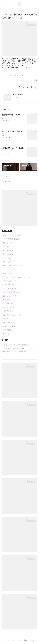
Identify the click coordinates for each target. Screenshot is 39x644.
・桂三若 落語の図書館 (10, 293)
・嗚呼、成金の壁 (8, 285)
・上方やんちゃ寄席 (9, 281)
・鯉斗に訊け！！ (8, 323)
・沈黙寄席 (6, 300)
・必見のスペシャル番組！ (12, 236)
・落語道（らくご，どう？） (12, 315)
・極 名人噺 (7, 262)
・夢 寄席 (6, 247)
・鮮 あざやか (7, 255)
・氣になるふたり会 (9, 296)
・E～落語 (5, 334)
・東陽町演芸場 (7, 331)
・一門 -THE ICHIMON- (10, 240)
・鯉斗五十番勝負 (8, 327)
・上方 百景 (7, 258)
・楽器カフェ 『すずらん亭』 (13, 266)
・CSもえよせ (7, 274)
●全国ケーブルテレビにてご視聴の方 (15, 345)
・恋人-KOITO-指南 (9, 289)
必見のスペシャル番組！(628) (16, 75)
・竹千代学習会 (7, 312)
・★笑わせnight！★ (9, 270)
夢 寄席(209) (5, 75)
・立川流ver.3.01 (8, 304)
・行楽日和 (6, 319)
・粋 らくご (7, 243)
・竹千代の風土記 (8, 308)
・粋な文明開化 (7, 251)
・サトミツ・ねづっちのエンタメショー (17, 277)
